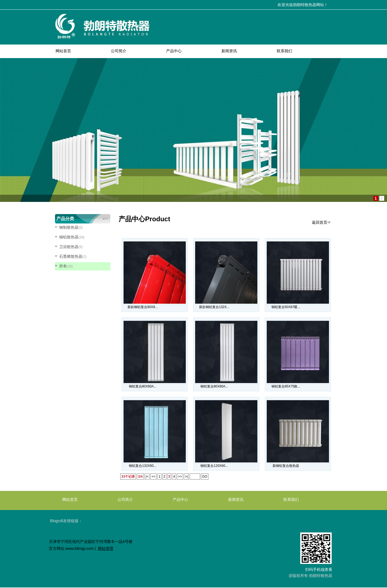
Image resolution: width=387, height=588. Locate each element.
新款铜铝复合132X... (214, 307)
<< (153, 477)
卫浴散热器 (69, 247)
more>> (103, 219)
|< (147, 477)
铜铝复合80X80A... (143, 386)
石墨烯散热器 (71, 256)
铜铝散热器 (69, 237)
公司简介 (119, 51)
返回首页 (320, 222)
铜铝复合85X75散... (286, 386)
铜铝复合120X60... (214, 466)
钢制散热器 (69, 227)
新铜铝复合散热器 (286, 466)
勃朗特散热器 (321, 576)
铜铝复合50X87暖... (286, 307)
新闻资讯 (229, 51)
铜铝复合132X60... (142, 466)
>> (180, 477)
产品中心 (174, 51)
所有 (63, 266)
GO (205, 477)
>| (186, 477)
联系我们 (284, 51)
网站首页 (63, 51)
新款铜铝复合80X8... (143, 307)
